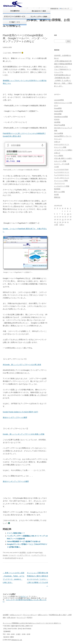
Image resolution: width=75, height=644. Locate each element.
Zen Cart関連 (59, 133)
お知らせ (57, 142)
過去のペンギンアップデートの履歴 (16, 481)
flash (41, 553)
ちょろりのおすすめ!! (61, 169)
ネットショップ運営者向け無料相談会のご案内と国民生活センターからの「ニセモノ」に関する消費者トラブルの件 (37, 579)
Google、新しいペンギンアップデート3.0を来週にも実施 (24, 434)
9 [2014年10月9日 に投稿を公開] (65, 214)
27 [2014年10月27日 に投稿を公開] (58, 222)
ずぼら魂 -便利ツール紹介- (63, 158)
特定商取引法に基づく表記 (58, 615)
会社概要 (6, 615)
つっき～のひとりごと (62, 178)
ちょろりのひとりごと (62, 172)
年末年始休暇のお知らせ (62, 75)
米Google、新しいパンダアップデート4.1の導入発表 (22, 365)
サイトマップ (21, 618)
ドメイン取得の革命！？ (16, 533)
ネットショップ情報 (61, 181)
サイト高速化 (59, 156)
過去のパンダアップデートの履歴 (15, 417)
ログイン (24, 596)
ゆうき (21, 558)
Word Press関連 (60, 125)
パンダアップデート (24, 555)
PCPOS (57, 119)
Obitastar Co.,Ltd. (17, 640)
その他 (29, 553)
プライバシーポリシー (29, 615)
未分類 (56, 195)
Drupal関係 (58, 108)
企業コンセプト (43, 615)
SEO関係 (23, 553)
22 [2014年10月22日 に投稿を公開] (63, 220)
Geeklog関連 (58, 111)
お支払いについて (15, 615)
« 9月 (56, 225)
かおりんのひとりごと (62, 144)
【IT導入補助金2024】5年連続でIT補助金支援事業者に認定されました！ (63, 64)
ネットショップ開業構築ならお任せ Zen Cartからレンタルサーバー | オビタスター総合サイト (32, 623)
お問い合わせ (11, 618)
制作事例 (57, 189)
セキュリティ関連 (60, 161)
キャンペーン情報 (60, 147)
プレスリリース (59, 183)
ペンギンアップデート (39, 555)
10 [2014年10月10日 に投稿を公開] (68, 214)
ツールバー (12, 555)
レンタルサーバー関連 (62, 186)
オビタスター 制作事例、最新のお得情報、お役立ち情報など (36, 23)
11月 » (62, 225)
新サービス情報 (59, 192)
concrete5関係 (59, 100)
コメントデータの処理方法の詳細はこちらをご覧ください (25, 601)
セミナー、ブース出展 (62, 164)
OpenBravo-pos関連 (61, 117)
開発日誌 (57, 197)
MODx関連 (58, 114)
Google (5, 555)
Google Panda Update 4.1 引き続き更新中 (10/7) (20, 412)
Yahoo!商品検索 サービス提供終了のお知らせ (24, 541)
